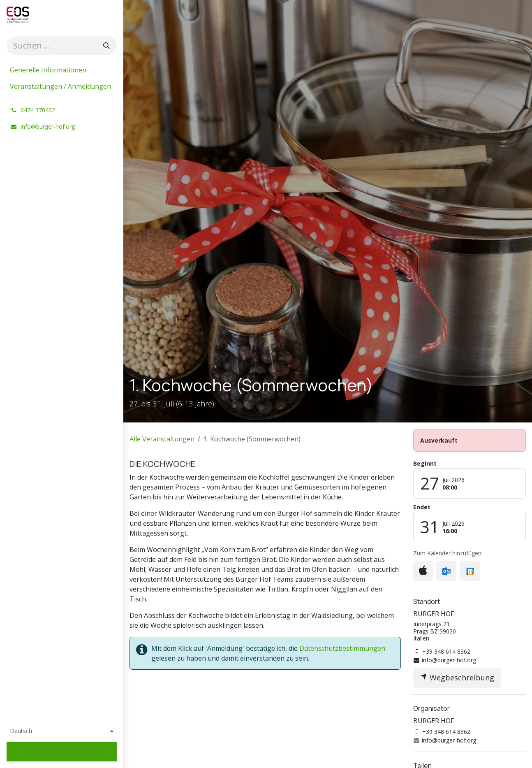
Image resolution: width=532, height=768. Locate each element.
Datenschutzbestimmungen (342, 648)
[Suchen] (106, 46)
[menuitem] (62, 70)
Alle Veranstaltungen (162, 439)
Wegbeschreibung (457, 678)
